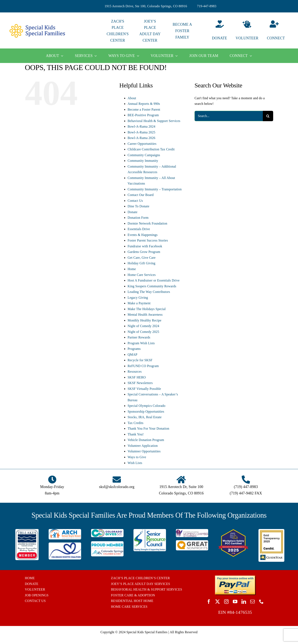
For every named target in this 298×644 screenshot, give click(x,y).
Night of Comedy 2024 (143, 326)
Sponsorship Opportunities (146, 411)
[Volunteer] (247, 31)
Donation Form (138, 218)
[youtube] (235, 602)
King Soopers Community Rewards (152, 286)
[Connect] (279, 31)
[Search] (268, 116)
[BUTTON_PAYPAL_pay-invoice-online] (235, 577)
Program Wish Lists (141, 343)
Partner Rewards (139, 337)
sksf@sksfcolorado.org (117, 487)
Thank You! (136, 434)
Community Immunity (143, 161)
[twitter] (217, 602)
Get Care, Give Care (141, 258)
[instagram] (226, 602)
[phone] (261, 602)
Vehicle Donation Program (146, 440)
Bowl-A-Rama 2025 (141, 132)
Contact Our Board (141, 195)
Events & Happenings (142, 235)
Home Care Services (142, 275)
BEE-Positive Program (143, 115)
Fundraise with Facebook (145, 246)
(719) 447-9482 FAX (246, 493)
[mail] (252, 602)
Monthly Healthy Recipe (144, 320)
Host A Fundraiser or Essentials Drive (153, 280)
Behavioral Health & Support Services (154, 121)
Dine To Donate (138, 206)
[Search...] (229, 116)
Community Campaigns (144, 155)
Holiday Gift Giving (141, 263)
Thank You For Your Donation (148, 428)
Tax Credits (135, 423)
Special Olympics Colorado (146, 406)
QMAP (132, 355)
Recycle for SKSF (140, 360)
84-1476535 (241, 612)
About (132, 98)
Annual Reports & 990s (144, 104)
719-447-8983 (207, 6)
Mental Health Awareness (145, 315)
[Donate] (215, 31)
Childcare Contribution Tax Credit (151, 149)
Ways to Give (137, 457)
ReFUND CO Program (143, 366)
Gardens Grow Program (144, 252)
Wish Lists (135, 463)
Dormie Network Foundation (147, 223)
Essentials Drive (139, 229)
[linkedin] (244, 602)
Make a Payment (139, 303)
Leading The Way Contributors (149, 292)
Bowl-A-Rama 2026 (141, 138)
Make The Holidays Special (147, 309)
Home (132, 269)
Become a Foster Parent (144, 109)
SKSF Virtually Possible (144, 389)
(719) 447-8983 (246, 487)
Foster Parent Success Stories (148, 240)
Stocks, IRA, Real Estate (144, 417)
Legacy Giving (138, 298)
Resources (135, 372)
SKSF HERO (137, 377)
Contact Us (135, 201)
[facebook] (209, 602)
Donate (132, 212)
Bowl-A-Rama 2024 (141, 126)
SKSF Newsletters (140, 383)
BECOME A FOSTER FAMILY (182, 31)
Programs (134, 349)
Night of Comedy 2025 (143, 332)
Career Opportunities (142, 144)
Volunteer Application (143, 446)
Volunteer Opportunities (144, 451)
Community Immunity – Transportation (154, 189)
